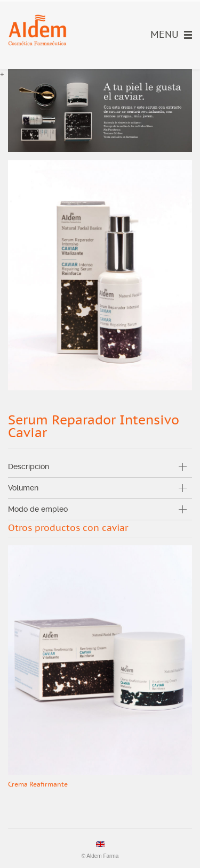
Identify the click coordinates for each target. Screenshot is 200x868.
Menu (171, 35)
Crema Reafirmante (38, 784)
